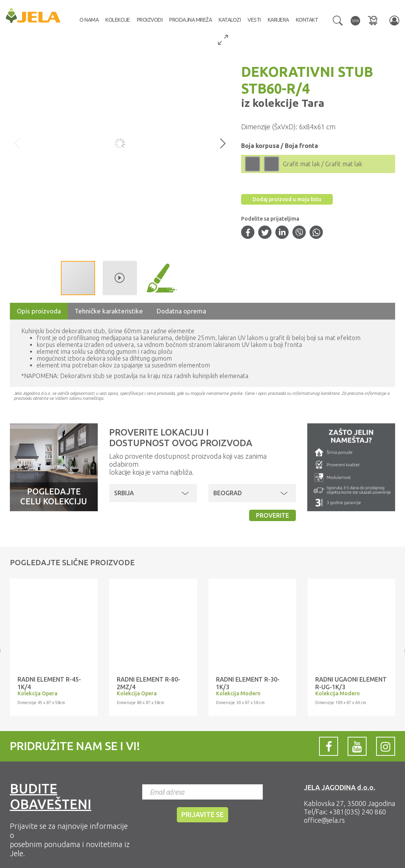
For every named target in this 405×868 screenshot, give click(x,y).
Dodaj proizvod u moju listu (287, 199)
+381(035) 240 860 (357, 812)
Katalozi (230, 20)
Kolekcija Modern (238, 693)
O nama (89, 20)
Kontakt (307, 20)
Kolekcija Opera (37, 693)
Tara (312, 103)
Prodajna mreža (191, 20)
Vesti (254, 20)
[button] (338, 20)
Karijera (278, 20)
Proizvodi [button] (150, 20)
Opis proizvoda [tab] (39, 311)
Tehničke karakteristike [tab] (109, 311)
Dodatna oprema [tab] (181, 311)
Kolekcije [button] (118, 20)
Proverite (272, 515)
